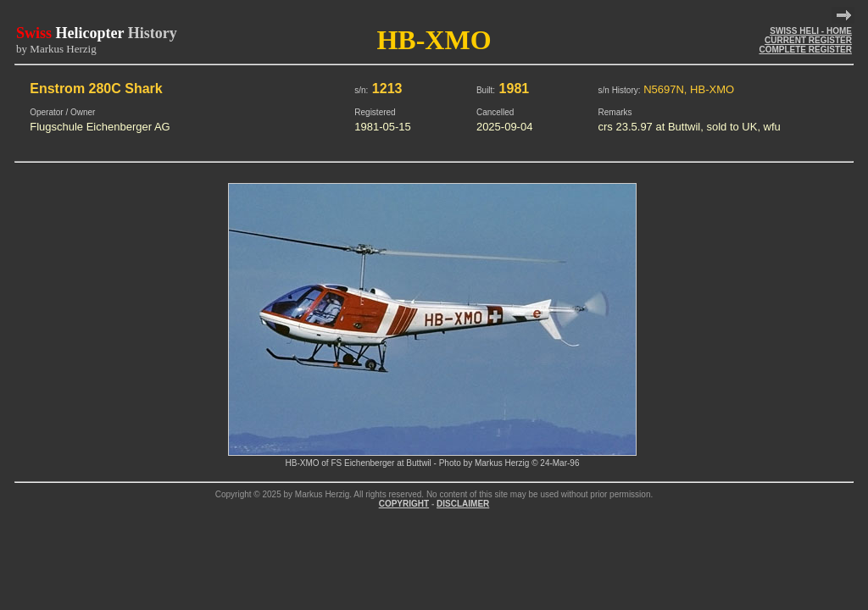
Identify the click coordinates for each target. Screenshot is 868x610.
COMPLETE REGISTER (805, 50)
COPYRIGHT (404, 504)
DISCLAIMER (463, 504)
